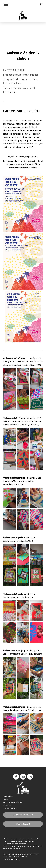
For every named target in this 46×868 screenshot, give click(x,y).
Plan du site (24, 857)
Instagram (9, 92)
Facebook (27, 88)
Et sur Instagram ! (23, 824)
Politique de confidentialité (11, 857)
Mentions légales (8, 854)
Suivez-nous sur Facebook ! (23, 815)
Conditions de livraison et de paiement (15, 844)
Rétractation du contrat (11, 859)
